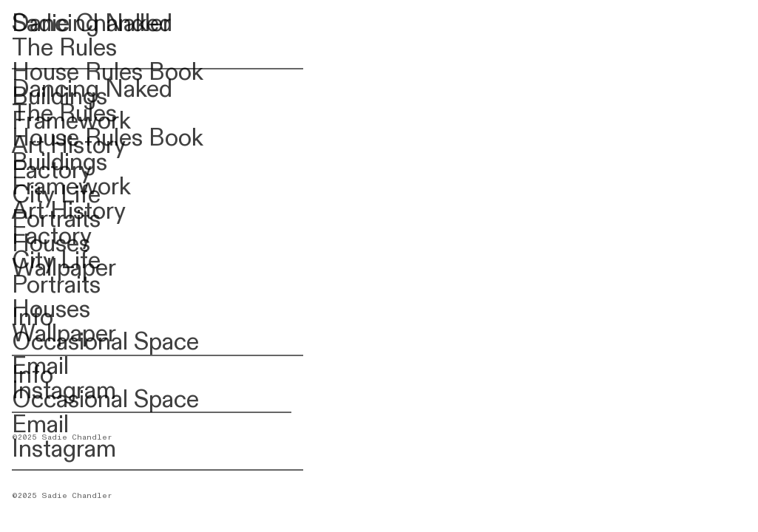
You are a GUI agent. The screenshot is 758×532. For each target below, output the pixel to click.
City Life (56, 261)
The (33, 48)
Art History (69, 211)
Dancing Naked (92, 89)
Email (40, 425)
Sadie (41, 24)
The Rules (64, 114)
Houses (51, 310)
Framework (71, 187)
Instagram (64, 449)
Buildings (60, 163)
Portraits (56, 285)
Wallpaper (64, 334)
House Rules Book (108, 138)
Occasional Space (105, 400)
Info (33, 375)
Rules (85, 48)
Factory (52, 236)
